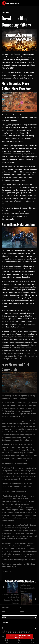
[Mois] (19, 623)
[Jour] (19, 628)
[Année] (19, 617)
